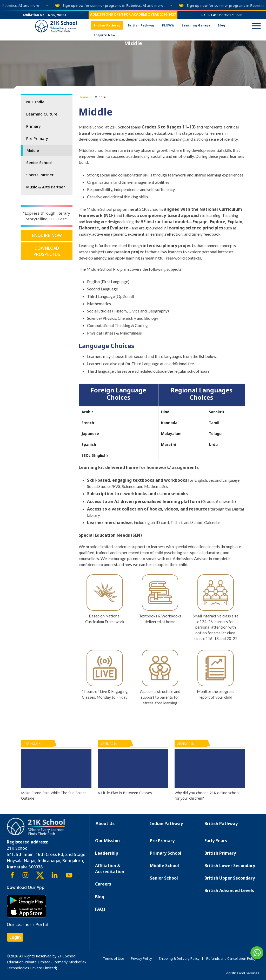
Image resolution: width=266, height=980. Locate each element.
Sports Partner (40, 175)
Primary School (166, 853)
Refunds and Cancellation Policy (231, 958)
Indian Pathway (107, 25)
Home (83, 97)
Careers (103, 884)
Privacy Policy (141, 958)
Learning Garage (196, 25)
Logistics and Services (242, 973)
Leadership (107, 853)
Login (15, 937)
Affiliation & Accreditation (110, 869)
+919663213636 (230, 15)
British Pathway (141, 25)
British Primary (220, 853)
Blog (221, 25)
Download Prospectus (47, 251)
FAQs (100, 909)
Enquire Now (105, 35)
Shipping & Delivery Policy (179, 958)
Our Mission (107, 841)
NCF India (35, 102)
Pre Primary (37, 138)
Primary (34, 126)
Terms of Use (114, 958)
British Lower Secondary (230, 866)
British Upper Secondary (230, 878)
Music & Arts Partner (46, 187)
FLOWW (168, 25)
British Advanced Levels (229, 890)
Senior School (39, 162)
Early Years (216, 841)
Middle (33, 150)
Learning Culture (42, 114)
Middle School (164, 866)
